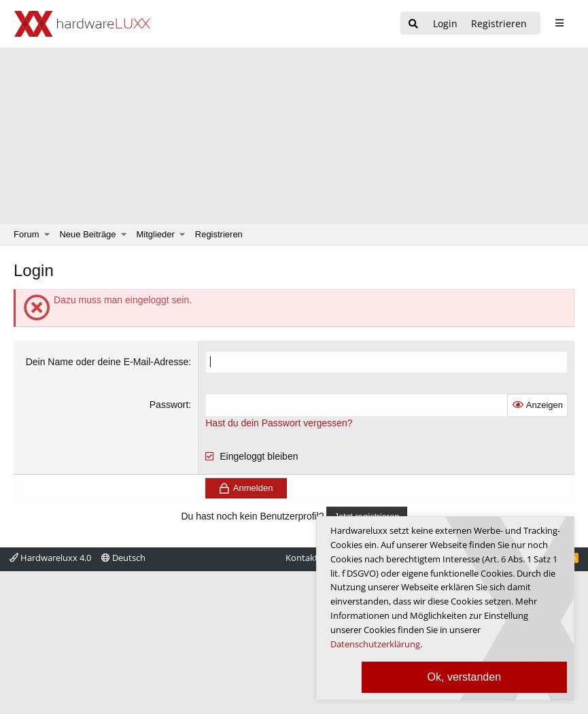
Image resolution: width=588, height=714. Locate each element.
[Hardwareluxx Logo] (82, 24)
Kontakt (302, 558)
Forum (27, 234)
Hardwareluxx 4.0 (50, 558)
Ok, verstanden (465, 677)
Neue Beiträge (87, 234)
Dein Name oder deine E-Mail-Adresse (107, 362)
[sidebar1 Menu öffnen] (559, 23)
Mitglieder (156, 234)
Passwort (169, 405)
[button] (47, 235)
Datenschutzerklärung (375, 644)
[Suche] (413, 24)
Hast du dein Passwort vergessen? (279, 423)
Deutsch (123, 558)
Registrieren (219, 234)
